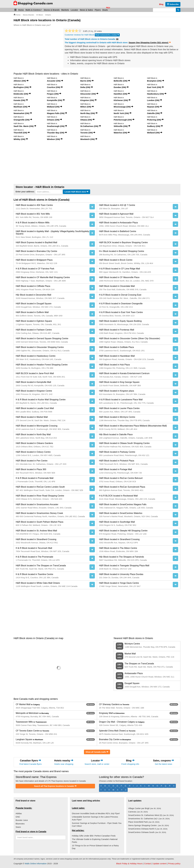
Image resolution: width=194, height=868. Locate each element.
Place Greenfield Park (144, 822)
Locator (74, 10)
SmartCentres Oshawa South (147, 832)
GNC (18, 817)
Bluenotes (20, 824)
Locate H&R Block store (76, 192)
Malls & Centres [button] (34, 10)
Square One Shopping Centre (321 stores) (150, 43)
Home (21, 10)
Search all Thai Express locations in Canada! (55, 786)
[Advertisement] (36, 48)
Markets (65, 10)
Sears (18, 827)
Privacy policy (174, 864)
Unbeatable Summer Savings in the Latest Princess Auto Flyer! (95, 818)
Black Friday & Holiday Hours (129, 864)
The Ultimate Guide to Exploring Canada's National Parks (95, 841)
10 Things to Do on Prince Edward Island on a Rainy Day (95, 847)
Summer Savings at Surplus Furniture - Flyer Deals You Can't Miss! (97, 824)
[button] (15, 10)
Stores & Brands (52, 10)
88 (117, 39)
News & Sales (87, 10)
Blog (161, 4)
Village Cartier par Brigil (145, 808)
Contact (148, 864)
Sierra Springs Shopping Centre (149, 825)
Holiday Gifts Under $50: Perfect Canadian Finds (94, 836)
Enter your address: (25, 192)
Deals (105, 10)
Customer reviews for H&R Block (79, 35)
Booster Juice (22, 820)
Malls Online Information (36, 864)
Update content (160, 864)
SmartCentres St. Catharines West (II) (151, 815)
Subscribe (173, 4)
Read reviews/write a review (107, 35)
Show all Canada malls (97, 752)
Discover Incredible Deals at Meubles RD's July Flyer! (96, 813)
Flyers (98, 10)
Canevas (138, 812)
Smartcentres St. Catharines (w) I (149, 819)
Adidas (19, 813)
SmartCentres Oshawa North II (148, 829)
